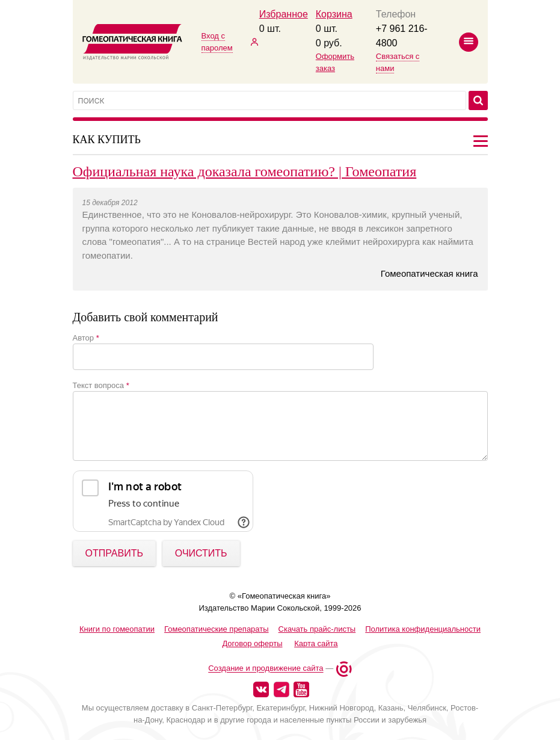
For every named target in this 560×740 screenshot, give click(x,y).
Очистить (201, 553)
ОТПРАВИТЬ (114, 553)
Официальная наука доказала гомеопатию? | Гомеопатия (245, 171)
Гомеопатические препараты (217, 629)
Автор (86, 338)
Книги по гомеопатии (117, 629)
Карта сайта (316, 643)
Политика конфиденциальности (423, 629)
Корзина (334, 14)
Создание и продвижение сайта (266, 669)
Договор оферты (252, 643)
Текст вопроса (101, 385)
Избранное (284, 14)
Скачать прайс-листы (317, 629)
